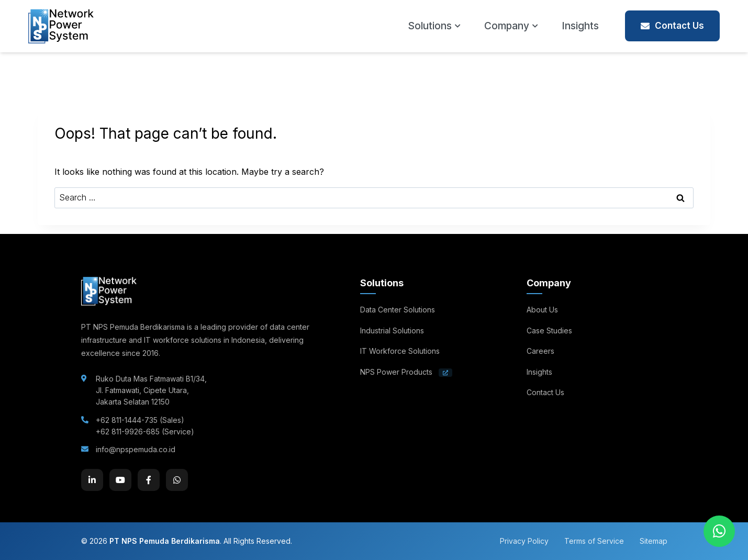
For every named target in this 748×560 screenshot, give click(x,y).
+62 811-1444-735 (127, 420)
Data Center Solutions (398, 310)
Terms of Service (594, 541)
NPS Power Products (406, 372)
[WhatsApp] (177, 480)
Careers (540, 351)
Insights (580, 26)
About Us (542, 310)
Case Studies (549, 331)
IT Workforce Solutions (400, 351)
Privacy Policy (524, 541)
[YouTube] (120, 480)
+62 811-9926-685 (128, 432)
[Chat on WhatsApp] (719, 531)
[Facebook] (149, 480)
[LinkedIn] (92, 480)
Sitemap (654, 541)
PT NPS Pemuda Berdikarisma (165, 541)
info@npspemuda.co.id (136, 449)
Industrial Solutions (392, 331)
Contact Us (672, 26)
